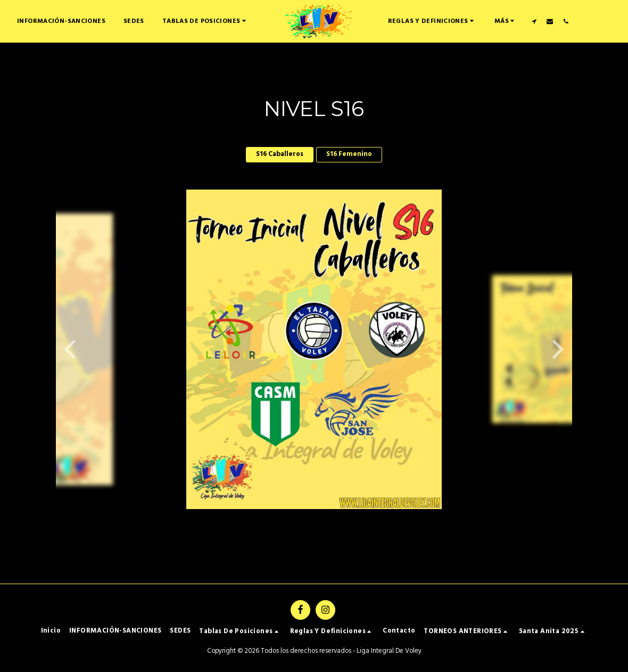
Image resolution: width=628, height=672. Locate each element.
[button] (424, 21)
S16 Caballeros (280, 154)
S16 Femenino (349, 154)
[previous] (72, 349)
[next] (556, 349)
